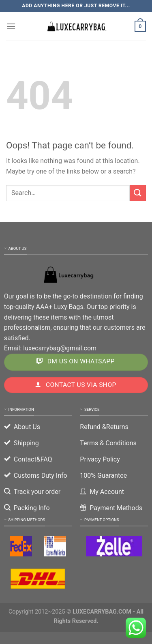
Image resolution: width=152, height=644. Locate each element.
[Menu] (11, 26)
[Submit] (138, 193)
